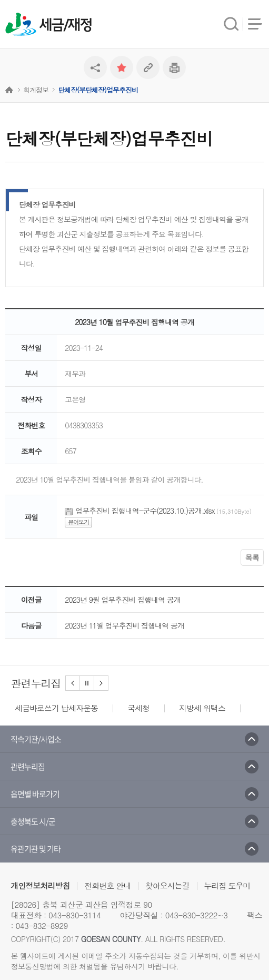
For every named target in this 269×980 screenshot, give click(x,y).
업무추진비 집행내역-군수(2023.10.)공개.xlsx (145, 511)
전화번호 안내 (107, 885)
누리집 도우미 (227, 885)
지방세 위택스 (202, 708)
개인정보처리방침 (40, 885)
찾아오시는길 (167, 885)
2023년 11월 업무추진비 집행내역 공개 (124, 625)
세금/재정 (65, 25)
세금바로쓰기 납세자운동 (56, 708)
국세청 (138, 708)
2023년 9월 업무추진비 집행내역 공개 (123, 600)
